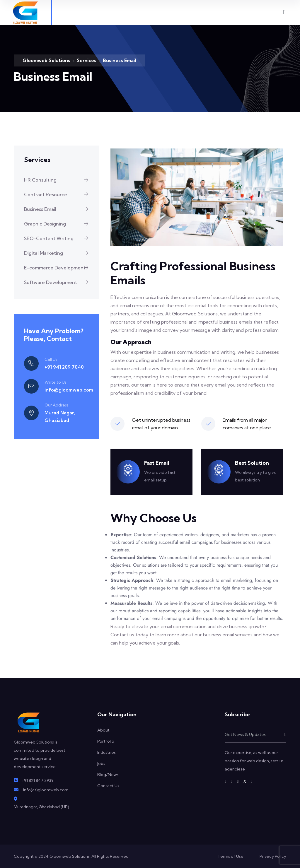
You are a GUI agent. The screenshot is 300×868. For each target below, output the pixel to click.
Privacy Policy (273, 856)
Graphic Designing (58, 224)
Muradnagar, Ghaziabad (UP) (41, 807)
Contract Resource (58, 194)
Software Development (58, 282)
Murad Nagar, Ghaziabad (60, 416)
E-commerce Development (58, 268)
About (103, 730)
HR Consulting (58, 180)
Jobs (101, 763)
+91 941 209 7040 (64, 367)
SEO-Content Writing (58, 238)
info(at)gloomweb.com (46, 790)
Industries (106, 752)
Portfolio (106, 741)
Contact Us (108, 786)
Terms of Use (231, 856)
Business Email (58, 209)
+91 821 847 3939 (38, 780)
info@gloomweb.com (69, 390)
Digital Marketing (58, 253)
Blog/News (108, 775)
